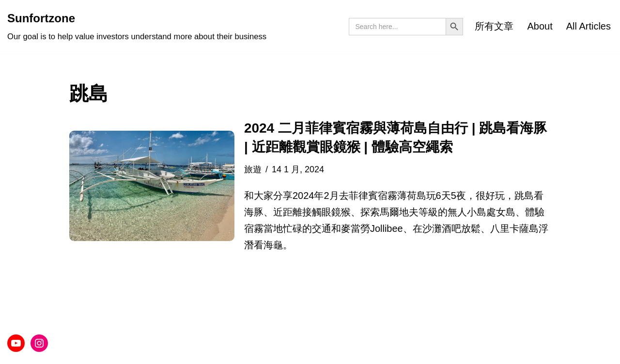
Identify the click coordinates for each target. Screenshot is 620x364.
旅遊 (253, 169)
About (540, 26)
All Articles (589, 26)
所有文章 (494, 26)
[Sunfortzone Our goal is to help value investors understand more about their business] (137, 27)
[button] (152, 186)
